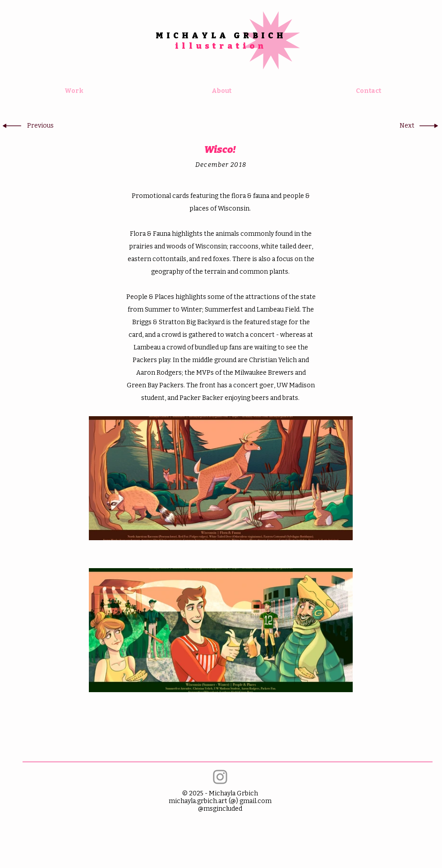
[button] (40, 126)
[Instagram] (220, 777)
